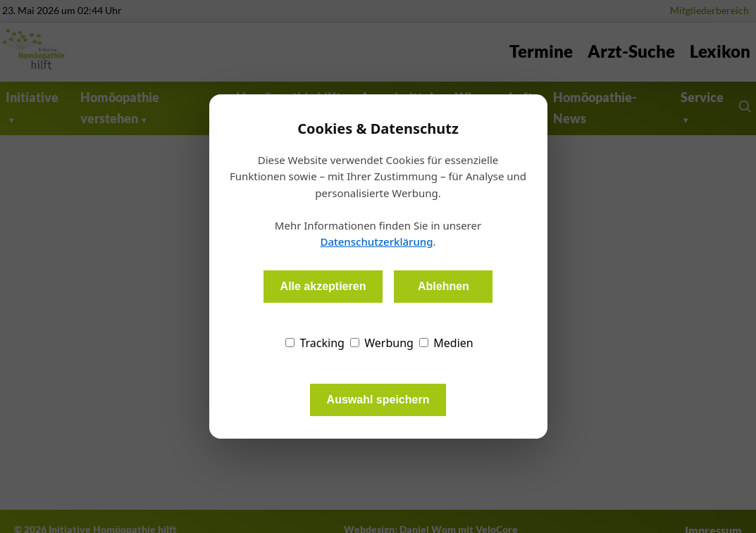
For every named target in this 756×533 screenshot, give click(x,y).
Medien (446, 343)
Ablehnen (444, 286)
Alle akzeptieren (323, 286)
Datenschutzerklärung (376, 242)
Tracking (315, 343)
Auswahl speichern (378, 400)
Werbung (382, 343)
